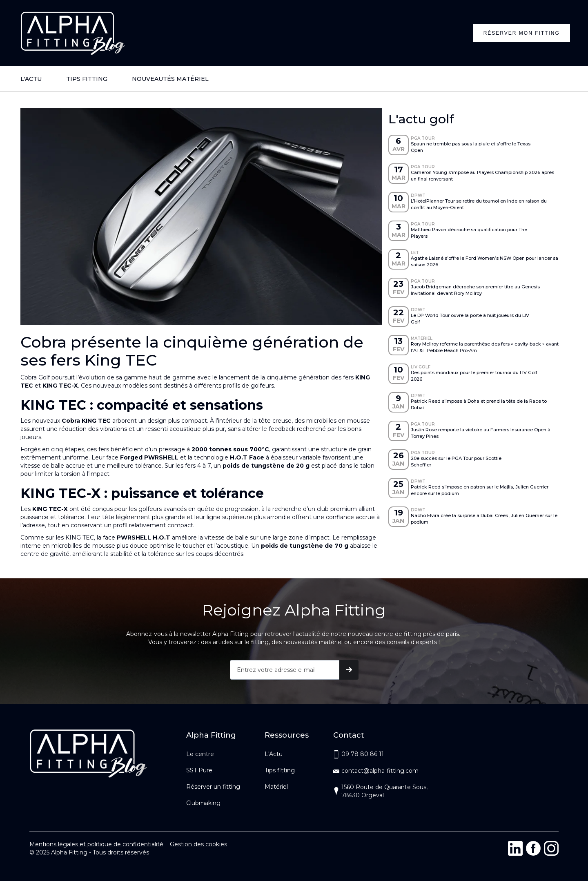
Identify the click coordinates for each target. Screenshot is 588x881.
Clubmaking (203, 803)
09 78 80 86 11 (363, 754)
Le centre (200, 754)
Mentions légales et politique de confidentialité (96, 844)
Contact (349, 735)
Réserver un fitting (213, 787)
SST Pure (199, 770)
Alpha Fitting (211, 735)
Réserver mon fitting (522, 33)
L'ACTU (31, 79)
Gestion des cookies (198, 844)
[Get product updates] (285, 670)
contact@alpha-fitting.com (380, 771)
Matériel (276, 787)
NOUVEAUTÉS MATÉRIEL (170, 79)
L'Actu (274, 754)
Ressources (287, 735)
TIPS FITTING (87, 79)
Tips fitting (280, 770)
